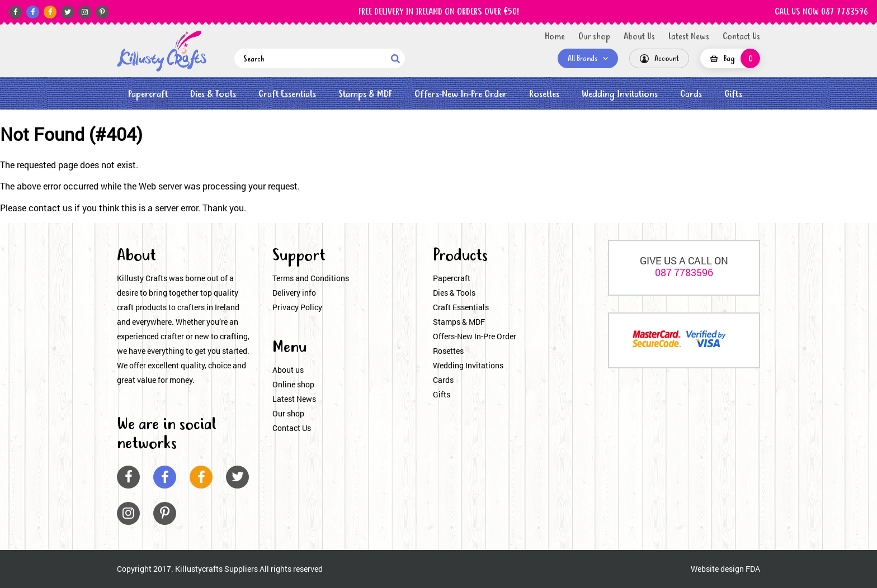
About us (288, 370)
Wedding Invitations (620, 94)
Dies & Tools (213, 94)
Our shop (594, 37)
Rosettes (544, 94)
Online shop (293, 384)
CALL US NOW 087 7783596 (821, 12)
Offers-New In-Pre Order (461, 94)
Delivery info (294, 293)
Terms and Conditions (311, 278)
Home (555, 37)
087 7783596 (684, 272)
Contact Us (741, 37)
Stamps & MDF (365, 94)
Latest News (689, 37)
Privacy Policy (297, 307)
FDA (753, 569)
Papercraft (148, 94)
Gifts (733, 94)
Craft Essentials (287, 94)
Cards (691, 94)
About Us (639, 37)
